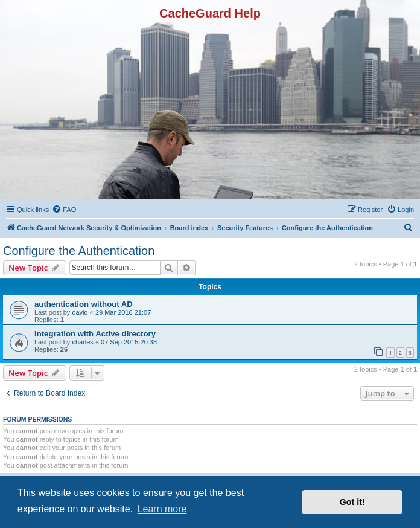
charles (82, 342)
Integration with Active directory (95, 334)
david (80, 312)
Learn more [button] (162, 509)
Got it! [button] (352, 502)
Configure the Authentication (79, 251)
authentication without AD (84, 304)
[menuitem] (64, 210)
